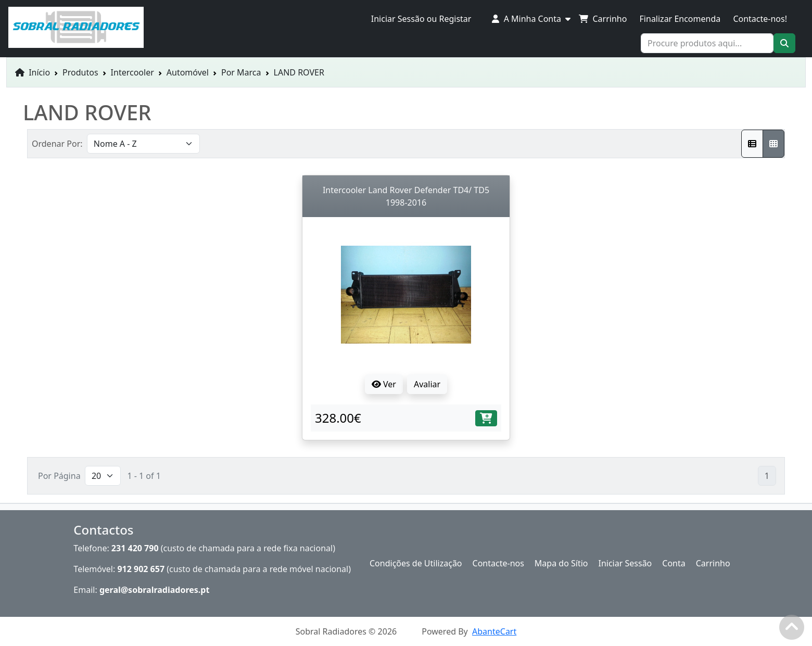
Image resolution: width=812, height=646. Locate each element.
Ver (384, 384)
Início (33, 72)
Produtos (80, 72)
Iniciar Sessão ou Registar (421, 19)
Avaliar (427, 384)
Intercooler (132, 72)
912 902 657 (141, 569)
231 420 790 (135, 548)
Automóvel (188, 72)
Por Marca (241, 72)
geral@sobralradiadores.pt (155, 590)
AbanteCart (494, 631)
